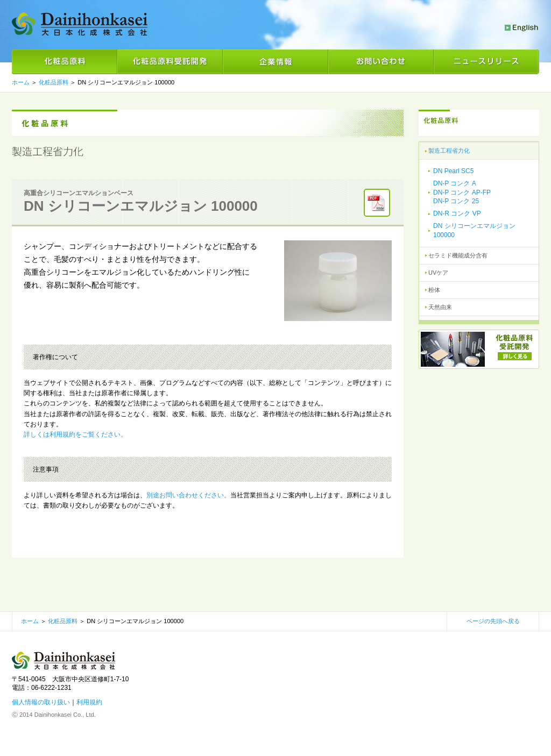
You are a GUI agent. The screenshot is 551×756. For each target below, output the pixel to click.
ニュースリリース (486, 62)
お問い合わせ (381, 62)
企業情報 (275, 62)
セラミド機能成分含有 (458, 255)
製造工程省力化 (449, 151)
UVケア (438, 273)
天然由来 (440, 307)
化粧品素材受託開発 (479, 349)
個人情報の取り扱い (41, 702)
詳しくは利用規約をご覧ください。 (75, 434)
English (522, 28)
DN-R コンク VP (457, 213)
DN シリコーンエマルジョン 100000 (474, 230)
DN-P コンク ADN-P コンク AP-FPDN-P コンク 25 (462, 192)
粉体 (434, 290)
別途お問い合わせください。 (188, 495)
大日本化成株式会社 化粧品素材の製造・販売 (80, 24)
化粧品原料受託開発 (170, 62)
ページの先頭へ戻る (493, 621)
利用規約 (89, 702)
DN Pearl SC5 (453, 171)
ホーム (30, 621)
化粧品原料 (65, 62)
